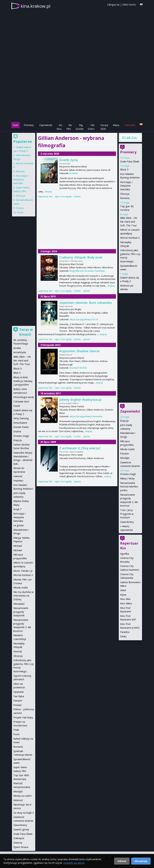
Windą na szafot (23, 796)
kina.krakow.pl (36, 6)
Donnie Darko (21, 427)
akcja (72, 319)
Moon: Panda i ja (23, 571)
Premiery (29, 125)
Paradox (125, 632)
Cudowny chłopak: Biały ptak (81, 257)
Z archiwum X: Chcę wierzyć (80, 448)
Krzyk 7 (17, 509)
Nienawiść (19, 604)
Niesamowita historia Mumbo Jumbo (129, 487)
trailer (77, 196)
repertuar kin (45, 196)
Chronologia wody (24, 397)
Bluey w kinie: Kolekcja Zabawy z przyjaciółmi (23, 381)
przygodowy (84, 319)
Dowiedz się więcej (74, 863)
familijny (100, 271)
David (17, 406)
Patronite (130, 125)
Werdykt (125, 458)
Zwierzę (18, 843)
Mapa (116, 125)
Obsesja (125, 194)
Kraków (129, 137)
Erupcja (124, 421)
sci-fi (95, 319)
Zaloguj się (113, 5)
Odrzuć (122, 861)
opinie (87, 291)
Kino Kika (125, 599)
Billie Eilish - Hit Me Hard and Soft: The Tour (129, 222)
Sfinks (123, 636)
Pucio (20, 212)
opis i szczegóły (63, 196)
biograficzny (76, 271)
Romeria (125, 198)
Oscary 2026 (104, 127)
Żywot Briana (21, 847)
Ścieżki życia (69, 160)
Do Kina (59, 127)
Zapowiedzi (46, 125)
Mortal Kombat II (130, 238)
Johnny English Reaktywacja (80, 400)
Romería (18, 747)
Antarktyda (20, 352)
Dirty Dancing (21, 418)
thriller (83, 368)
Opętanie (19, 692)
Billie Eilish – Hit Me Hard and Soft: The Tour (22, 360)
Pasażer (125, 453)
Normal (18, 651)
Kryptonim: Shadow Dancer (80, 351)
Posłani (17, 705)
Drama (20, 208)
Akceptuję (141, 861)
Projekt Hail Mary (23, 717)
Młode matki (127, 449)
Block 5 (124, 170)
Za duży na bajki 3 (24, 813)
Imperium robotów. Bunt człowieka (86, 303)
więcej (48, 191)
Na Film (69, 127)
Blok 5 (17, 373)
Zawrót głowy (21, 829)
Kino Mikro (126, 603)
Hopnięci (18, 481)
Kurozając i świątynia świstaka (126, 186)
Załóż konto (129, 5)
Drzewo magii (128, 474)
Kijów (123, 595)
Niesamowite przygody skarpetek (21, 612)
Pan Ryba (19, 696)
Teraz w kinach (26, 332)
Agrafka (124, 554)
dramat (74, 173)
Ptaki (16, 730)
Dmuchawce (20, 423)
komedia (98, 416)
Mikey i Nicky (127, 478)
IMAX (123, 590)
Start (15, 125)
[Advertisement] (77, 98)
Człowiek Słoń (21, 402)
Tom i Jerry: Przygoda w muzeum (127, 514)
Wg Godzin (80, 127)
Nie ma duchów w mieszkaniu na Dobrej (23, 596)
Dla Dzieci (91, 127)
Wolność (18, 800)
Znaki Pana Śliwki (130, 161)
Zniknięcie (19, 838)
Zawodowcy (127, 522)
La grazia (18, 525)
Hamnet (18, 476)
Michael (20, 171)
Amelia (17, 348)
